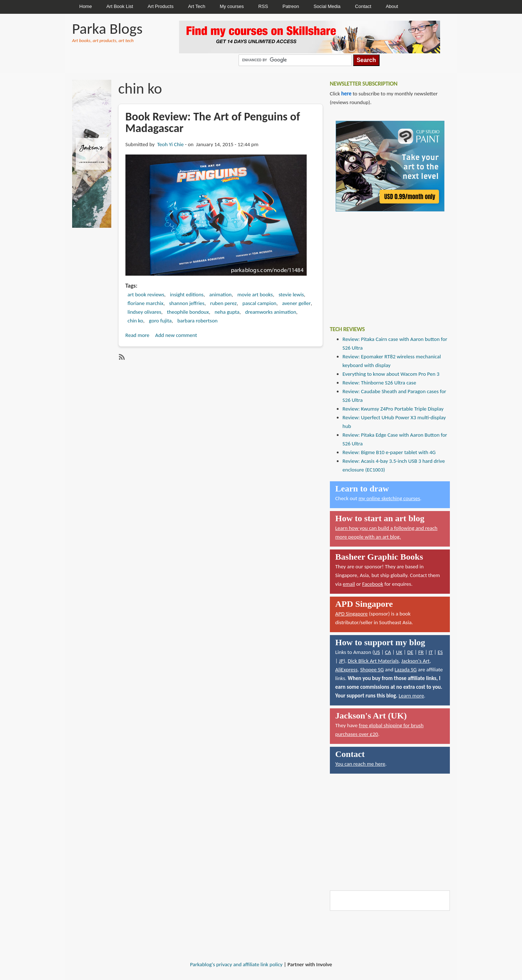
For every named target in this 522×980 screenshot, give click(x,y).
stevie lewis (291, 295)
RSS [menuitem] (263, 6)
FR (421, 652)
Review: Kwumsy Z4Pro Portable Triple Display (393, 409)
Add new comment (176, 335)
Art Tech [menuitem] (197, 6)
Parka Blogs (107, 28)
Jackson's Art (415, 661)
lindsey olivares (144, 312)
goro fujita (160, 321)
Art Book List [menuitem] (120, 6)
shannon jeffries (187, 303)
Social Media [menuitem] (327, 6)
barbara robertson (197, 321)
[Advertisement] (384, 263)
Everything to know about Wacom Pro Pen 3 (391, 374)
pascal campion (260, 303)
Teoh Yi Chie (170, 144)
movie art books (255, 295)
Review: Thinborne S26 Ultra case (379, 383)
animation (220, 295)
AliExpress (347, 670)
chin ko (135, 321)
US (377, 652)
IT (430, 652)
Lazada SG (405, 670)
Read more (137, 335)
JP (341, 661)
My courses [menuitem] (232, 6)
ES (440, 652)
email (349, 584)
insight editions (187, 295)
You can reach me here (360, 764)
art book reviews (146, 295)
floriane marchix (146, 303)
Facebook (373, 584)
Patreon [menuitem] (291, 6)
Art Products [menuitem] (161, 6)
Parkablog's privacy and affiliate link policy (236, 964)
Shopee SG (372, 670)
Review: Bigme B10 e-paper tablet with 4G (389, 452)
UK (399, 652)
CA (388, 652)
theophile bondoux (188, 312)
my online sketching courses (389, 498)
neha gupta (227, 312)
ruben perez (223, 303)
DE (410, 652)
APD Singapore (352, 614)
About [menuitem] (392, 6)
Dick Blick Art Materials (373, 661)
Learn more (411, 696)
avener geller (296, 303)
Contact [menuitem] (363, 6)
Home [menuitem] (86, 6)
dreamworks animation (271, 312)
